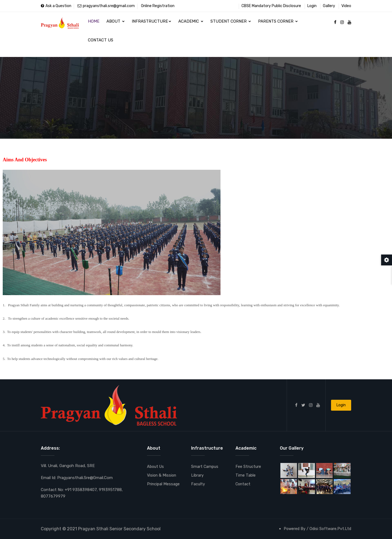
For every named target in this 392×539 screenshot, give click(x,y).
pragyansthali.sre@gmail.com (106, 6)
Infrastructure (150, 23)
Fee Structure (248, 467)
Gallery (329, 6)
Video (346, 6)
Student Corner (228, 23)
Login (312, 6)
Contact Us (100, 46)
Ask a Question (56, 6)
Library (197, 476)
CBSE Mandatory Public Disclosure (271, 6)
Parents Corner (275, 23)
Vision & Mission (162, 476)
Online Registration (158, 6)
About (115, 23)
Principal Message (164, 484)
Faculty (198, 484)
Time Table (246, 476)
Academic (189, 23)
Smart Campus (205, 467)
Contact (243, 484)
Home (93, 23)
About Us (156, 467)
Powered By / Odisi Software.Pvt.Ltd (316, 529)
